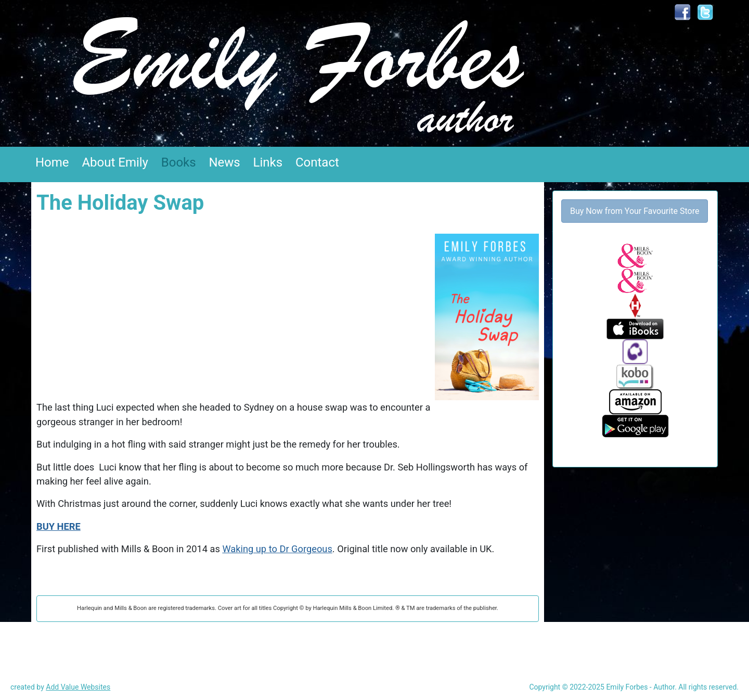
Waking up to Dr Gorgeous (277, 549)
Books (179, 162)
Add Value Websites (78, 687)
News (224, 162)
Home (52, 162)
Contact (317, 162)
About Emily (115, 162)
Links (268, 162)
